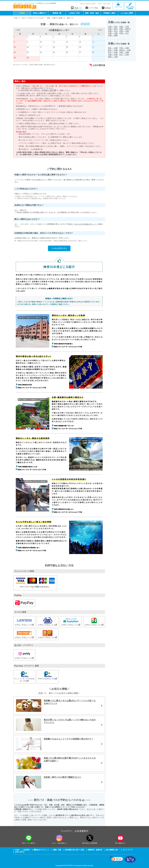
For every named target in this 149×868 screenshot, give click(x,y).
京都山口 (124, 33)
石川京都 (113, 52)
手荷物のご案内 (109, 13)
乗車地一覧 (57, 13)
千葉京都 (124, 48)
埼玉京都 (113, 48)
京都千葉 (124, 27)
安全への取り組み (104, 4)
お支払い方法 (74, 13)
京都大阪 (113, 33)
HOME (22, 13)
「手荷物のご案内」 (48, 90)
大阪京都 (113, 55)
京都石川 (113, 31)
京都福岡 (113, 35)
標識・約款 (57, 850)
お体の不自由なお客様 (88, 4)
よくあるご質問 (127, 13)
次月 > (101, 30)
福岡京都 (113, 57)
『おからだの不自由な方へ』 (84, 224)
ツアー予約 (92, 8)
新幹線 (106, 8)
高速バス (76, 8)
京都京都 (124, 31)
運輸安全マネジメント (41, 850)
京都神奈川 (125, 29)
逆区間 (85, 24)
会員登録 (130, 6)
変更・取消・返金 (92, 13)
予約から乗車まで (40, 13)
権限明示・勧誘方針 (95, 850)
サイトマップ (128, 850)
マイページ (118, 5)
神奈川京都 (125, 50)
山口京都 (124, 55)
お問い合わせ (20, 852)
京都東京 (113, 29)
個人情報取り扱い (113, 850)
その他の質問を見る (59, 248)
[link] (116, 859)
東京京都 (113, 50)
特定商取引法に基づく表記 (75, 850)
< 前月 (18, 30)
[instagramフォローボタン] (59, 838)
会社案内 (27, 850)
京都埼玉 (113, 27)
